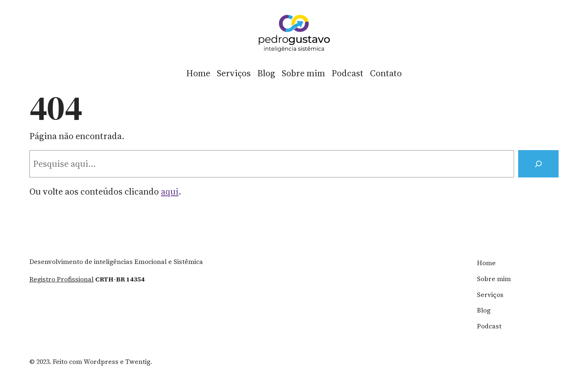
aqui (170, 191)
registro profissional (61, 279)
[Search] (538, 164)
